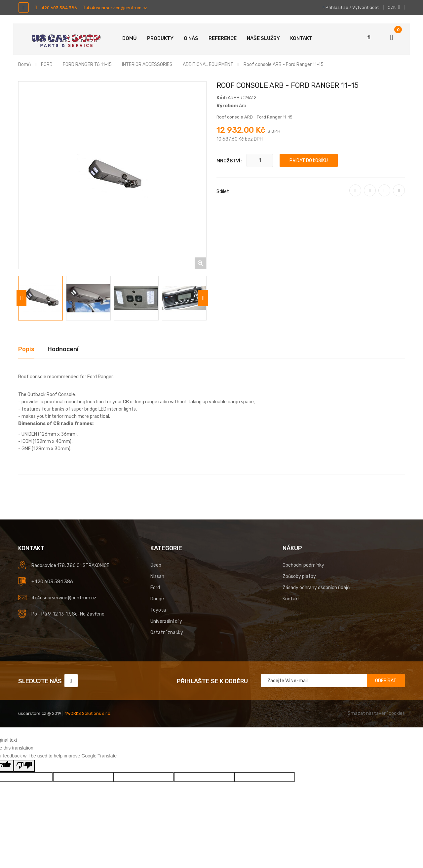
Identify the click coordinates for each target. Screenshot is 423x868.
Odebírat (386, 681)
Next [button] (203, 298)
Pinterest (399, 195)
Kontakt (301, 38)
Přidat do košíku (309, 161)
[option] (40, 298)
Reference (223, 38)
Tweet (370, 195)
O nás (191, 38)
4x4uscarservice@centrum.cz (115, 8)
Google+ (384, 195)
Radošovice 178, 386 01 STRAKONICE (70, 566)
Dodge (157, 599)
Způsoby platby (299, 576)
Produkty (160, 38)
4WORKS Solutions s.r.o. (88, 713)
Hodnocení (63, 349)
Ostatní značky (167, 633)
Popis (26, 349)
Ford (155, 588)
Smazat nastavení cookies (376, 713)
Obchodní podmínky (303, 565)
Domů (130, 38)
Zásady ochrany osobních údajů (316, 588)
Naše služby (263, 38)
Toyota (158, 610)
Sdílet (355, 195)
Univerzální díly (166, 621)
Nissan (157, 576)
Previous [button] (21, 298)
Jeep (156, 565)
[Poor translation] (24, 766)
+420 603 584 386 (56, 8)
